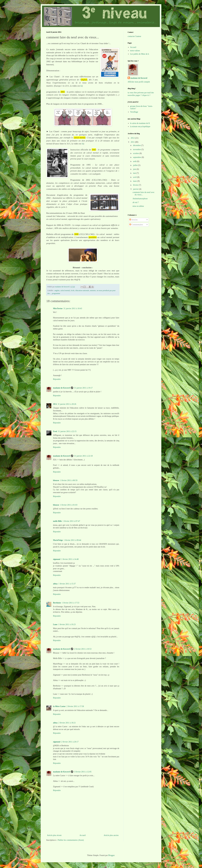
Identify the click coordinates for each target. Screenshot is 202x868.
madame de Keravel (61, 388)
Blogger (111, 855)
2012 (133, 138)
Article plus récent (54, 835)
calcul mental (65, 290)
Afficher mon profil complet (139, 82)
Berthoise (57, 603)
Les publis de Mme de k (140, 54)
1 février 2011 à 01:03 (69, 505)
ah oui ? (136, 202)
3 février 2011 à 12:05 (83, 772)
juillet (136, 165)
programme (56, 293)
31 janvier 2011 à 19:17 (83, 388)
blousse (56, 480)
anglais (57, 290)
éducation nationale (82, 290)
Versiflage (134, 112)
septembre (137, 157)
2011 (133, 142)
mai (135, 173)
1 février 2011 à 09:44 (72, 540)
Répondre (57, 379)
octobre (136, 153)
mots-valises (135, 51)
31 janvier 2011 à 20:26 (67, 404)
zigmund (57, 559)
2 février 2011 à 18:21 (67, 723)
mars (135, 181)
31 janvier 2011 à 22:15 (67, 431)
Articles (133, 220)
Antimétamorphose (140, 199)
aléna (55, 584)
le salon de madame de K (140, 123)
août (135, 161)
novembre (137, 149)
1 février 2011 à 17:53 (71, 603)
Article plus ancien (111, 835)
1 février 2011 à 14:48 (70, 559)
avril (135, 177)
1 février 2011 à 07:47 (71, 521)
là (81, 86)
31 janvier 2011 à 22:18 (83, 456)
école (73, 290)
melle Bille (57, 521)
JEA (55, 404)
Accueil (83, 835)
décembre (137, 145)
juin (135, 169)
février (136, 185)
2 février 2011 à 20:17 (70, 742)
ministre (93, 290)
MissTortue (58, 308)
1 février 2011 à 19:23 (67, 624)
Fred (55, 431)
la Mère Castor (59, 706)
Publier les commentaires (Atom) (71, 840)
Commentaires (136, 225)
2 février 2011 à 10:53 (83, 649)
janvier (136, 189)
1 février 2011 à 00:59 (69, 480)
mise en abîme (138, 206)
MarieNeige (58, 540)
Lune (55, 624)
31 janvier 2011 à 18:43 (73, 308)
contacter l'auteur (134, 36)
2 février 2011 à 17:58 (75, 706)
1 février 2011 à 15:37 (67, 584)
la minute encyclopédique (140, 126)
